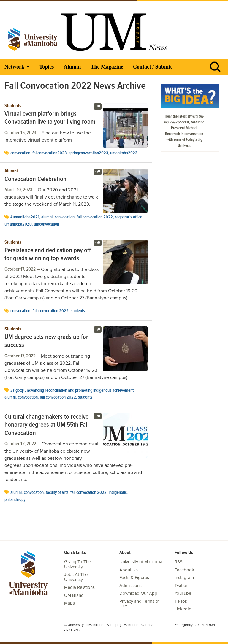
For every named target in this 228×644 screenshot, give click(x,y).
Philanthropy (15, 500)
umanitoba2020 (18, 224)
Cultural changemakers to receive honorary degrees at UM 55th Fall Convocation (47, 425)
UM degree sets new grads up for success (46, 341)
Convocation (20, 153)
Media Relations (79, 587)
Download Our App (138, 593)
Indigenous (118, 493)
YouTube (183, 593)
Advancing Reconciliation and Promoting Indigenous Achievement (80, 391)
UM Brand (74, 595)
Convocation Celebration (35, 180)
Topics (46, 67)
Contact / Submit (152, 67)
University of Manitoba (141, 562)
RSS (179, 562)
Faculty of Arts (57, 493)
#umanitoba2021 (25, 217)
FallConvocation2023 (49, 153)
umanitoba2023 (124, 153)
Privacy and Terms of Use (139, 604)
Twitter (181, 586)
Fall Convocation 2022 (95, 217)
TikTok (181, 601)
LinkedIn (183, 609)
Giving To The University (77, 564)
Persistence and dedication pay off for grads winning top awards (48, 255)
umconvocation (46, 224)
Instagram (184, 578)
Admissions (130, 586)
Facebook (184, 570)
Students (13, 106)
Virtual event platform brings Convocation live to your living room (50, 118)
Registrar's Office (129, 217)
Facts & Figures (134, 578)
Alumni (72, 67)
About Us (129, 570)
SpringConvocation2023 (88, 153)
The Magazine (107, 67)
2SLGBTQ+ (18, 391)
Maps (69, 603)
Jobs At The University (76, 577)
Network (14, 67)
